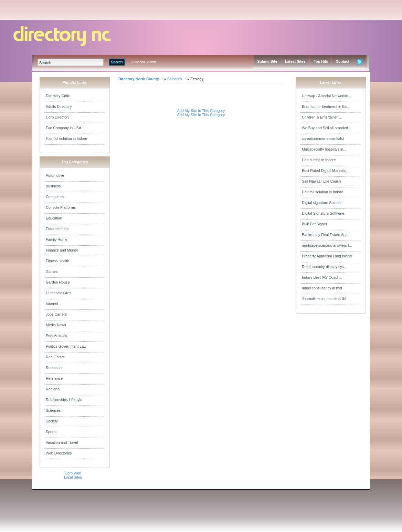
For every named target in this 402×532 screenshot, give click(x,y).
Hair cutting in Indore (319, 160)
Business (53, 186)
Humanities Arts (59, 293)
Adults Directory (59, 106)
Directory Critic (58, 96)
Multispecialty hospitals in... (324, 149)
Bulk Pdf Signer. (315, 224)
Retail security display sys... (324, 267)
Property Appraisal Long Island (327, 256)
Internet (52, 304)
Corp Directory (58, 117)
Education (54, 218)
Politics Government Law (66, 346)
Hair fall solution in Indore (66, 139)
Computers (55, 197)
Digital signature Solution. (323, 203)
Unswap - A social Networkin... (326, 96)
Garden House (58, 282)
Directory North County (139, 79)
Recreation (55, 368)
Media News (56, 325)
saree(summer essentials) (323, 139)
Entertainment (57, 229)
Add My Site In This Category (201, 111)
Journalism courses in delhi (324, 299)
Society (52, 421)
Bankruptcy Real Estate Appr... (327, 235)
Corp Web (73, 473)
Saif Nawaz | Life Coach (321, 181)
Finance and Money (62, 250)
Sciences (53, 410)
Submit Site (267, 61)
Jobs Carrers (56, 314)
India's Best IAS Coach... (322, 277)
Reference (54, 378)
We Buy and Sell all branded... (326, 128)
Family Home (57, 239)
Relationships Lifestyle (64, 400)
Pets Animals (56, 336)
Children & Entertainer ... (322, 117)
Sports (51, 432)
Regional (53, 389)
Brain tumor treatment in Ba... (326, 106)
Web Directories (59, 453)
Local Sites (73, 477)
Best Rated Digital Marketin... (326, 171)
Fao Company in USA (64, 128)
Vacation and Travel (62, 442)
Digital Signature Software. (324, 213)
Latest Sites (295, 61)
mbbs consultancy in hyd (322, 288)
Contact (342, 61)
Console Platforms (61, 207)
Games (52, 272)
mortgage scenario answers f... (327, 245)
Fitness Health (57, 261)
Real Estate (55, 357)
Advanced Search (143, 62)
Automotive (55, 175)
